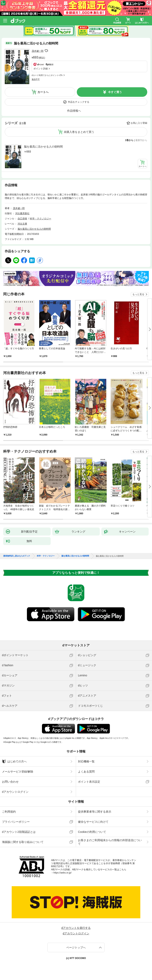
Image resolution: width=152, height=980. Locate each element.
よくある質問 (86, 772)
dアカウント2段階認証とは (19, 832)
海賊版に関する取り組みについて (23, 842)
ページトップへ (76, 947)
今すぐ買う (115, 92)
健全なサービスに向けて (93, 822)
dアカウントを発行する (76, 928)
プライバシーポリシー (16, 822)
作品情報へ (74, 111)
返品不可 (36, 79)
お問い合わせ (10, 782)
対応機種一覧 (86, 761)
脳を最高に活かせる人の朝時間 (43, 147)
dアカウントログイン (15, 792)
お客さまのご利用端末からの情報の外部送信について (110, 842)
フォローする (46, 51)
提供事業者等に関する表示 (95, 812)
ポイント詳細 (41, 69)
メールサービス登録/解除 (18, 772)
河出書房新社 (22, 213)
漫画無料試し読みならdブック (17, 556)
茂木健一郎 (38, 51)
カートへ (43, 92)
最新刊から (141, 140)
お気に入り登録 (139, 123)
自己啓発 (22, 219)
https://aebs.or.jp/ (62, 873)
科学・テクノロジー (41, 219)
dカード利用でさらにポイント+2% (47, 75)
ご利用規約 (9, 812)
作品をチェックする (79, 102)
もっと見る (138, 294)
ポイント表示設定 (89, 782)
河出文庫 (22, 224)
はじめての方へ (14, 761)
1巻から (129, 140)
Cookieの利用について (92, 832)
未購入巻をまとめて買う (79, 132)
